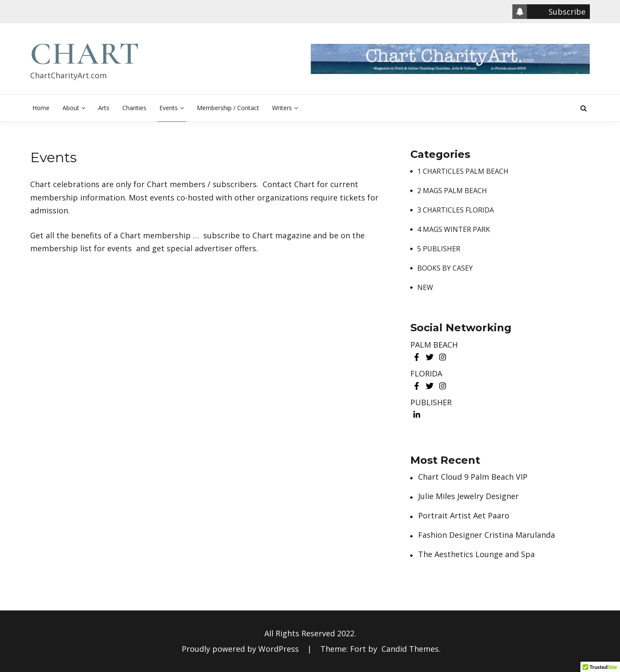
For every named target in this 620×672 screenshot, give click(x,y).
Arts (104, 108)
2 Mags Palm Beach (452, 191)
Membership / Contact (228, 108)
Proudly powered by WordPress (241, 649)
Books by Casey (445, 268)
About (71, 108)
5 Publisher (439, 249)
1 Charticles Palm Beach (463, 171)
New (425, 288)
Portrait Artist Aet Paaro (464, 516)
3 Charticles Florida (456, 210)
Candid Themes (410, 649)
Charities (134, 108)
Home (41, 108)
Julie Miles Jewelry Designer (468, 496)
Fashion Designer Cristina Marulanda (487, 535)
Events (169, 108)
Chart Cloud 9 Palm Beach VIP (473, 477)
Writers (282, 108)
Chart (85, 54)
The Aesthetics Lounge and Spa (476, 554)
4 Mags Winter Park (454, 230)
